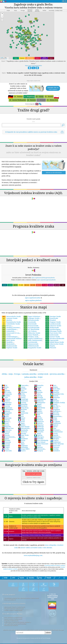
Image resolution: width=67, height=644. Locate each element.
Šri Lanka (7, 392)
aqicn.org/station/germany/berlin (46, 280)
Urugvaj (54, 440)
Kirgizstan (23, 445)
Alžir (5, 397)
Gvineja (22, 403)
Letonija (38, 392)
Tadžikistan (56, 423)
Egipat (5, 439)
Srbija (54, 418)
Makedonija (40, 408)
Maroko (38, 418)
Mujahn (50, 346)
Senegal (54, 408)
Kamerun (23, 432)
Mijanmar (39, 425)
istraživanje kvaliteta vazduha (14, 603)
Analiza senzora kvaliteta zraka (13, 610)
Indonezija (23, 413)
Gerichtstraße (30, 342)
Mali (37, 415)
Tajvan (54, 427)
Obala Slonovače (41, 444)
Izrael (21, 421)
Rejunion (55, 392)
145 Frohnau (30, 331)
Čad (5, 385)
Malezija (38, 413)
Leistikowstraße (53, 324)
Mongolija (39, 428)
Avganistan (7, 408)
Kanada (22, 433)
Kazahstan (23, 439)
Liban (38, 394)
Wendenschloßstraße (55, 338)
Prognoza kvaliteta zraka (11, 621)
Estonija (6, 444)
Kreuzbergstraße (32, 327)
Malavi (38, 409)
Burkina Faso (8, 428)
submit (48, 633)
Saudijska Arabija (58, 403)
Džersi (5, 433)
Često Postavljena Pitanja (12, 614)
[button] (2, 14)
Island (22, 418)
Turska (54, 433)
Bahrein (6, 411)
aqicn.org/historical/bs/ (33, 298)
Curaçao (6, 432)
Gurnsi (22, 397)
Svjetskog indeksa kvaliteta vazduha (55, 565)
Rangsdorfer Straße (32, 348)
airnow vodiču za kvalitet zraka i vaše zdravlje (36, 548)
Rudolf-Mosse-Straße (55, 342)
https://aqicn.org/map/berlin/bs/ (33, 66)
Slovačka (55, 413)
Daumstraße (52, 318)
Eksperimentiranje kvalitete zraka (14, 609)
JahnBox (7, 320)
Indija (21, 411)
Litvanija (39, 397)
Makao (38, 406)
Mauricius (39, 421)
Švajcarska (7, 394)
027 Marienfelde (31, 329)
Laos (37, 389)
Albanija (6, 399)
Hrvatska (23, 409)
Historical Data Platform (11, 625)
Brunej (6, 425)
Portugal (55, 391)
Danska (6, 435)
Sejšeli (54, 404)
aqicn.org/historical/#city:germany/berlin (43, 278)
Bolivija (6, 420)
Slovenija (55, 415)
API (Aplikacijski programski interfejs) (15, 624)
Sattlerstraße (52, 335)
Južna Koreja (24, 427)
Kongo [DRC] (24, 449)
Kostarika (39, 385)
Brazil (5, 423)
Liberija (38, 396)
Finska (6, 449)
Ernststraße (30, 322)
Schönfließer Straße (11, 324)
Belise (5, 416)
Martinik (39, 420)
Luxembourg (40, 399)
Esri (6, 59)
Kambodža (23, 430)
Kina (21, 442)
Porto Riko (55, 389)
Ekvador (6, 440)
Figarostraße (52, 340)
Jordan (22, 425)
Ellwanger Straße (54, 331)
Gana (21, 391)
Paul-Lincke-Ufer (53, 333)
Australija (7, 404)
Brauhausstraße (9, 346)
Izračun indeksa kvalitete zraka (13, 619)
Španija (6, 391)
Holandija (23, 404)
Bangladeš (7, 413)
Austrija (6, 406)
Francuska (7, 451)
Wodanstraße (52, 327)
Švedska (6, 396)
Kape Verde (23, 435)
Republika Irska (57, 394)
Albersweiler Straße (54, 344)
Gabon (22, 387)
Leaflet (2, 58)
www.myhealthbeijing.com (33, 555)
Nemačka (39, 432)
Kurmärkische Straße (11, 322)
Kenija (22, 440)
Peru (53, 385)
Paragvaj (39, 451)
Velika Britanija (57, 444)
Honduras (23, 406)
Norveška (39, 439)
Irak (21, 415)
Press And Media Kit (10, 600)
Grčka (21, 394)
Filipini (6, 447)
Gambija (22, 389)
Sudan (54, 420)
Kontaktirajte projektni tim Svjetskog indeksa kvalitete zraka (21, 598)
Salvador (55, 401)
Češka (5, 387)
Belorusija (7, 418)
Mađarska (39, 401)
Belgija (6, 415)
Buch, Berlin (8, 340)
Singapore (55, 409)
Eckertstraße (30, 324)
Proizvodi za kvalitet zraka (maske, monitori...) (17, 622)
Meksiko (38, 423)
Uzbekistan (55, 442)
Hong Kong (23, 408)
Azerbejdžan (8, 409)
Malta (38, 416)
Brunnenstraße (31, 326)
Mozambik (39, 430)
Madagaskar (40, 403)
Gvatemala (23, 401)
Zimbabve (55, 451)
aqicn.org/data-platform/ (33, 300)
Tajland (54, 425)
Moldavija (39, 427)
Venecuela (55, 445)
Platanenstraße (31, 344)
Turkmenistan (57, 432)
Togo (53, 428)
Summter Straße (10, 318)
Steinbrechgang (53, 329)
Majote (38, 404)
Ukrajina (55, 439)
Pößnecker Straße (32, 333)
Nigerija (38, 435)
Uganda (54, 435)
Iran (21, 416)
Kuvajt (38, 387)
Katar (21, 437)
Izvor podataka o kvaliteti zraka (13, 617)
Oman (38, 445)
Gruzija (22, 396)
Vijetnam (55, 447)
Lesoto (38, 391)
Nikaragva (39, 437)
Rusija (54, 399)
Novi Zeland (40, 442)
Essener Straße (53, 337)
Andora (6, 401)
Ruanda (54, 396)
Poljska (54, 387)
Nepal (38, 433)
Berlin (6, 335)
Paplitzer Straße (10, 348)
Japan (21, 423)
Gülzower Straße (53, 326)
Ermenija (6, 442)
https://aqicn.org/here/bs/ (34, 81)
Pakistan (39, 447)
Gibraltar (23, 392)
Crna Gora (7, 430)
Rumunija (55, 397)
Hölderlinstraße (31, 346)
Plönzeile (51, 348)
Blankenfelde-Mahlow (12, 338)
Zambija (54, 449)
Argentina (7, 403)
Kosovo (22, 451)
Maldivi (38, 411)
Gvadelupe (23, 399)
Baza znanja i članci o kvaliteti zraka (15, 607)
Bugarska (6, 427)
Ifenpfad (51, 320)
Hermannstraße (31, 320)
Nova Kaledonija (41, 440)
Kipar (21, 444)
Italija (21, 420)
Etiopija (6, 445)
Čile (5, 389)
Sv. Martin (55, 421)
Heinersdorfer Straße (11, 316)
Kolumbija (23, 447)
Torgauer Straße (53, 322)
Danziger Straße (53, 316)
